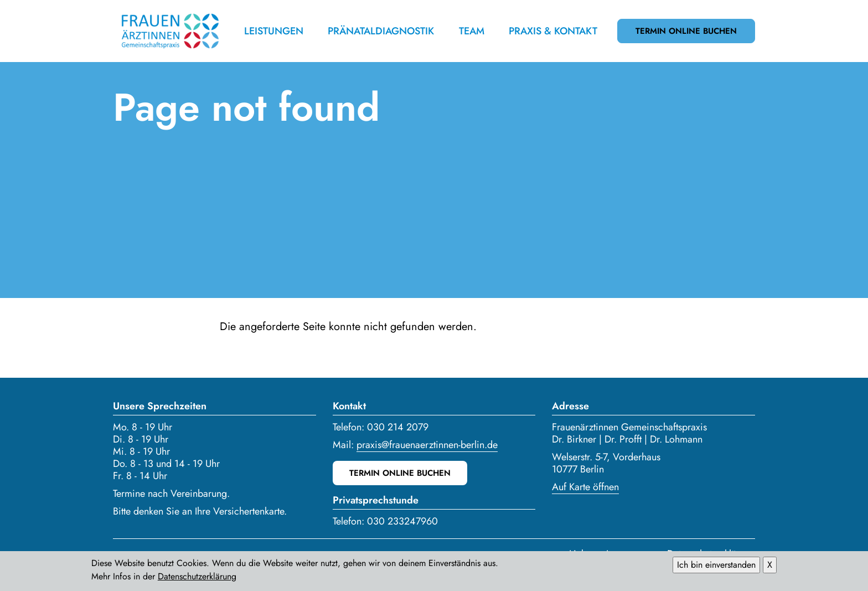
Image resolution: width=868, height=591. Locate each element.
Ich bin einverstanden (716, 566)
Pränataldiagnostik (381, 31)
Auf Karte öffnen (585, 487)
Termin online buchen (686, 31)
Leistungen (274, 31)
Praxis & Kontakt (553, 31)
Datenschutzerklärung (197, 578)
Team (472, 31)
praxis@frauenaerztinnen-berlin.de (427, 445)
